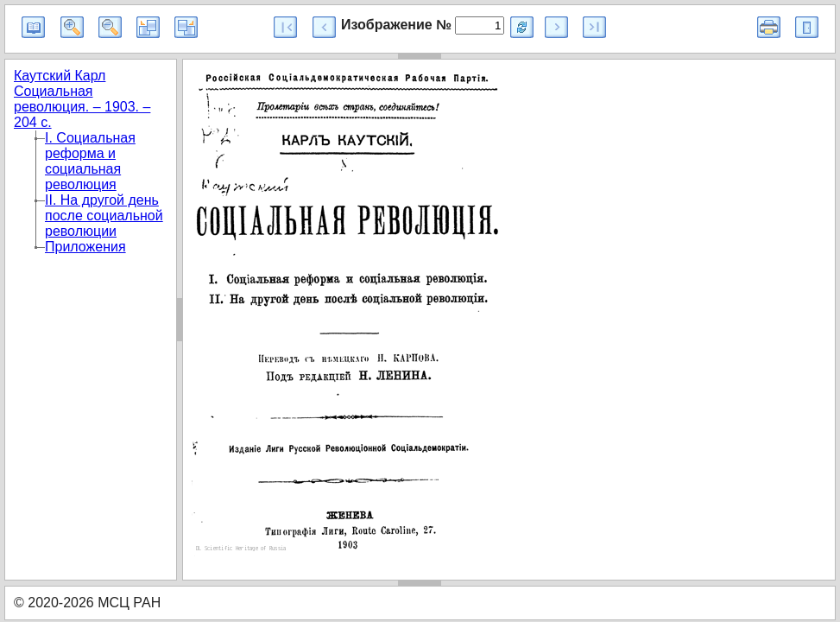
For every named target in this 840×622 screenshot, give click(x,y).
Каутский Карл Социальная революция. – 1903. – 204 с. (82, 99)
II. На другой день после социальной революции (104, 216)
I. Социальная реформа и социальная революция (90, 161)
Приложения (85, 247)
